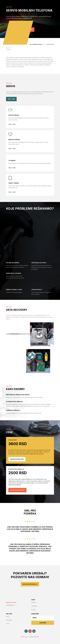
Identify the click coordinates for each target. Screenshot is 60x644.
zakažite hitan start (17, 459)
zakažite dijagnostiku (17, 490)
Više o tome (11, 99)
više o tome (12, 124)
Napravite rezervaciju (30, 584)
